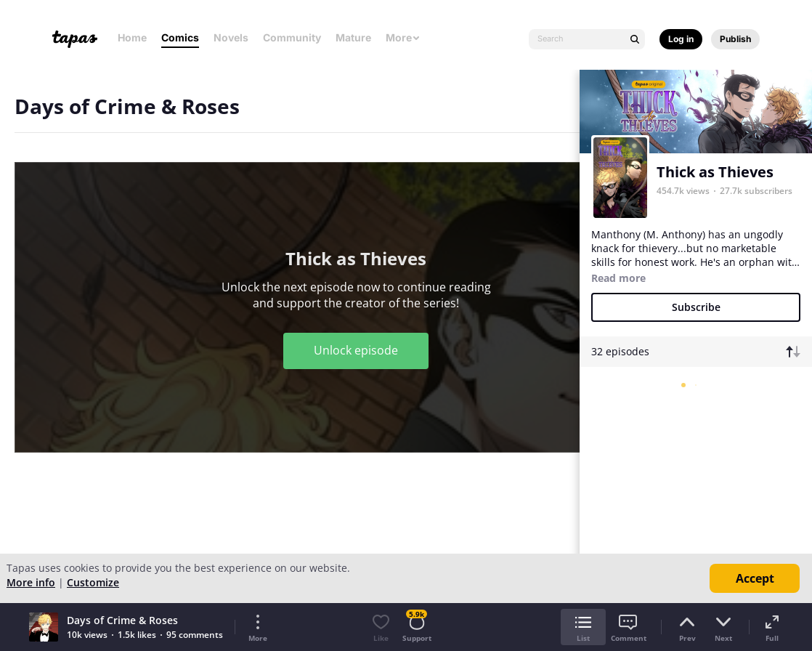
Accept (755, 578)
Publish (735, 39)
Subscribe (696, 307)
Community (292, 37)
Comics (180, 37)
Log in (681, 39)
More (403, 37)
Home (132, 37)
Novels (231, 37)
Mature (353, 37)
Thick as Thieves (715, 172)
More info (31, 582)
